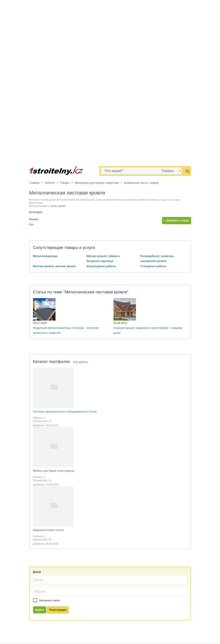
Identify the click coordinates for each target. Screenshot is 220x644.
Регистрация (58, 610)
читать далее (58, 206)
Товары (65, 183)
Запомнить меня (47, 600)
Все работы (81, 362)
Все (32, 225)
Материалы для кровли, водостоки (97, 183)
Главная (34, 183)
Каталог (50, 183)
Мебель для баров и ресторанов (54, 471)
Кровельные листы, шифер (141, 183)
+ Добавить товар (177, 220)
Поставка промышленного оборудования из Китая (65, 412)
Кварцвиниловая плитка (48, 530)
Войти (40, 610)
